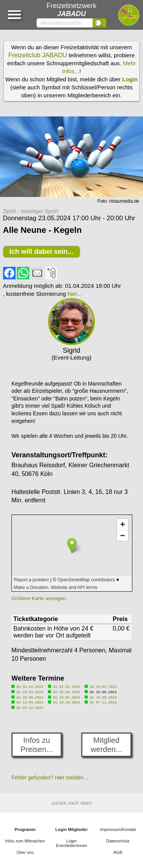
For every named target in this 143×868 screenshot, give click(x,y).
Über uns (25, 850)
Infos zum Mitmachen (25, 839)
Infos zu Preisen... (37, 743)
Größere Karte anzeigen (39, 598)
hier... (75, 294)
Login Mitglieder (71, 828)
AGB (118, 850)
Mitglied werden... (106, 743)
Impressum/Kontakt (118, 828)
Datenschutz (118, 839)
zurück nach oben (71, 801)
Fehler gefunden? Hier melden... (50, 776)
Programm (25, 828)
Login (130, 79)
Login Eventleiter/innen (72, 841)
